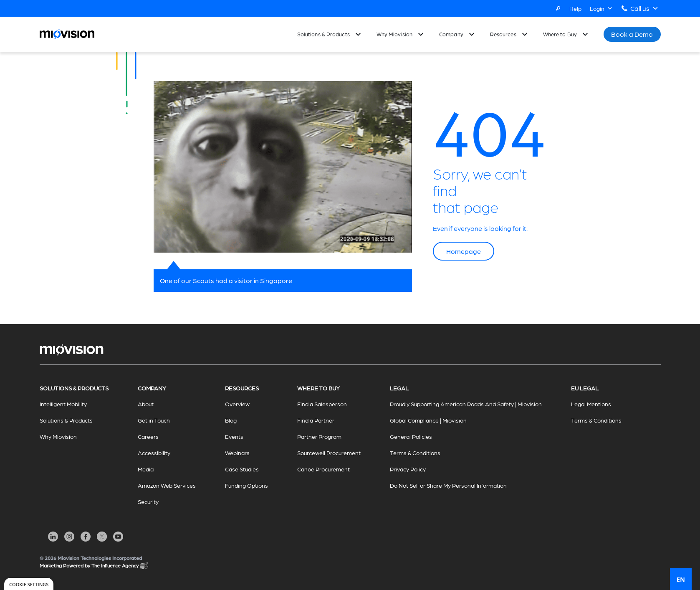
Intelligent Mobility (63, 404)
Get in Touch (154, 420)
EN (681, 579)
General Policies (411, 436)
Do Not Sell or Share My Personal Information (448, 485)
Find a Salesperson (322, 404)
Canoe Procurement (323, 469)
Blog (231, 420)
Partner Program (319, 436)
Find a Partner (316, 420)
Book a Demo (632, 34)
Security (148, 501)
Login (601, 8)
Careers (148, 436)
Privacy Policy (408, 469)
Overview (237, 404)
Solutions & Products (323, 34)
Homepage (464, 251)
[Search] (558, 8)
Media (146, 469)
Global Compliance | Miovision (428, 420)
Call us (644, 8)
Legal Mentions (591, 404)
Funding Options (246, 485)
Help (575, 8)
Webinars (237, 453)
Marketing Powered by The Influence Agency (94, 566)
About (146, 404)
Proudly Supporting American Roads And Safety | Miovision (466, 404)
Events (234, 436)
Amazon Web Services (167, 485)
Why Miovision (394, 34)
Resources (503, 34)
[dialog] (29, 584)
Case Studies (242, 469)
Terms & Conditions (415, 453)
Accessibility (154, 453)
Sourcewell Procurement (329, 453)
